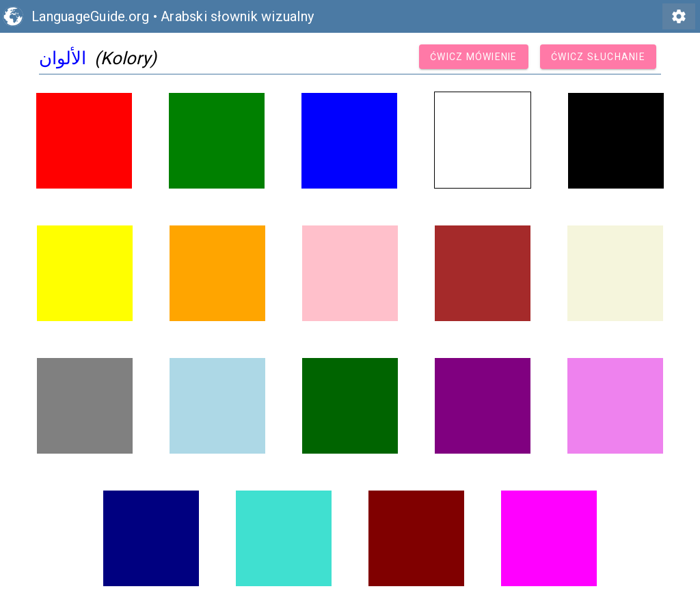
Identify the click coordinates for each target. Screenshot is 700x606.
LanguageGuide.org (90, 16)
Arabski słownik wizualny (237, 16)
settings (679, 16)
